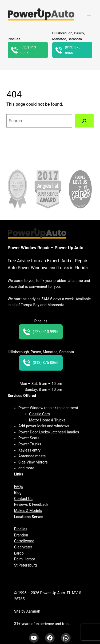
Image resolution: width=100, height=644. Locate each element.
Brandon (21, 535)
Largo (19, 553)
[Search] (84, 121)
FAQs (19, 487)
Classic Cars (39, 414)
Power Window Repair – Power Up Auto (46, 248)
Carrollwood (24, 541)
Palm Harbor (25, 559)
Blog (18, 493)
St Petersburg (25, 565)
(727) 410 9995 (24, 50)
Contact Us (23, 499)
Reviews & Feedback (31, 504)
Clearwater (23, 547)
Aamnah (33, 611)
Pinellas (21, 529)
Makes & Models (28, 511)
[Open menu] (89, 14)
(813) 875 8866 (68, 50)
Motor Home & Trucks (47, 420)
